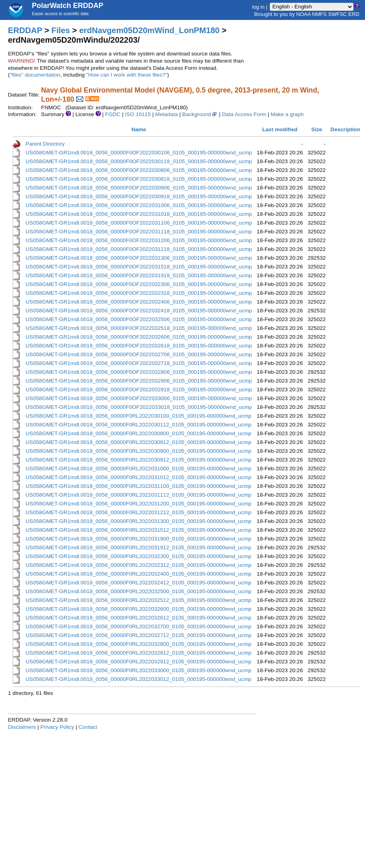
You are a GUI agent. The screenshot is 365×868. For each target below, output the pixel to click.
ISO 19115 (138, 114)
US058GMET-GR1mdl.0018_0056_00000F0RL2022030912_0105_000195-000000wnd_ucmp (138, 460)
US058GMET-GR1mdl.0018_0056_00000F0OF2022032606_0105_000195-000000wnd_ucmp (139, 337)
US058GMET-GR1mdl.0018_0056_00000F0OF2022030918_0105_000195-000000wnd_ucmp (139, 196)
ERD (354, 14)
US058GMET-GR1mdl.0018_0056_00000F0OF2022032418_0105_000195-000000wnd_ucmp (139, 311)
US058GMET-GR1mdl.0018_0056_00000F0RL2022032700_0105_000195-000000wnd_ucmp (138, 626)
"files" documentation (35, 75)
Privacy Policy (57, 727)
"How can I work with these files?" (127, 75)
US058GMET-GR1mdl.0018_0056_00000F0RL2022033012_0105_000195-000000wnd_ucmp (138, 679)
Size (317, 129)
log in (258, 7)
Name (139, 129)
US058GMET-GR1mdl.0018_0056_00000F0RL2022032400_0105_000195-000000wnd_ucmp (138, 574)
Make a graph (287, 114)
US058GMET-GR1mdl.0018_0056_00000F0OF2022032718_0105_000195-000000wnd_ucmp (139, 363)
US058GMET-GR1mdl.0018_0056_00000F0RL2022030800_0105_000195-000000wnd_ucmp (138, 433)
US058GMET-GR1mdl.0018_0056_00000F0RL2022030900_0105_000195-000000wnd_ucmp (138, 451)
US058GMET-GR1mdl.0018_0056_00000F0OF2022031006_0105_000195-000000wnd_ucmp (139, 205)
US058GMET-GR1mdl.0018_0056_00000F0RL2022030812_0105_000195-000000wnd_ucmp (138, 442)
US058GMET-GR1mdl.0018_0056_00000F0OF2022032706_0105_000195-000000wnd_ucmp (139, 354)
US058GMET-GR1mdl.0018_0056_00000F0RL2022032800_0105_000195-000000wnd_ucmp (138, 644)
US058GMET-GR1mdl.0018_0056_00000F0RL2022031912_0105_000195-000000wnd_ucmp (138, 547)
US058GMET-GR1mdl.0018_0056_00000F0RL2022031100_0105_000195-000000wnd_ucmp (138, 486)
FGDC (113, 114)
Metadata (167, 114)
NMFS (319, 14)
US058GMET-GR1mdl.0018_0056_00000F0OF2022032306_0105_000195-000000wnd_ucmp (139, 284)
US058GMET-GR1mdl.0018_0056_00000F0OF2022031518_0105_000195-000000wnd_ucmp (139, 267)
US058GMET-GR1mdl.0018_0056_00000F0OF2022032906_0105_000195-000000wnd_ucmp (139, 381)
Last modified (280, 129)
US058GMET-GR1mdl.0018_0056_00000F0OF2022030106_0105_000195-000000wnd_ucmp (139, 153)
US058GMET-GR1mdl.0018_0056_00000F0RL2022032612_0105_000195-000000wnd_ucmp (138, 618)
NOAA (303, 14)
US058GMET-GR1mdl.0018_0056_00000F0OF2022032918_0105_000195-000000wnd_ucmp (139, 390)
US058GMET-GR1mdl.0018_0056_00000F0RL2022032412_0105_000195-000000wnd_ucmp (138, 583)
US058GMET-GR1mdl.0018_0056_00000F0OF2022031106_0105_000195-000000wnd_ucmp (139, 223)
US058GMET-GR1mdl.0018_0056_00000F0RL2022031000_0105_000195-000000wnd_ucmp (138, 469)
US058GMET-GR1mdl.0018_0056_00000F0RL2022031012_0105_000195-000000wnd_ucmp (138, 477)
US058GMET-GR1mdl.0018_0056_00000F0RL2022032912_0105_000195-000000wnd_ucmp (138, 662)
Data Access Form (244, 114)
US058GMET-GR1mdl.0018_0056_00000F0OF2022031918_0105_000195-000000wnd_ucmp (139, 275)
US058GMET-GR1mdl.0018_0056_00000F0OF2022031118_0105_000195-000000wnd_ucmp (139, 232)
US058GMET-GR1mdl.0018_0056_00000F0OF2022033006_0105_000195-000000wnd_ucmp (139, 398)
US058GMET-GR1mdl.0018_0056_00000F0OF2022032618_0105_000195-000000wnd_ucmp (139, 346)
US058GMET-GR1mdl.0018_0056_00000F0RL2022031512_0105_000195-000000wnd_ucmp (138, 530)
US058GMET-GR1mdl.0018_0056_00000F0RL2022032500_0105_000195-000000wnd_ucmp (138, 591)
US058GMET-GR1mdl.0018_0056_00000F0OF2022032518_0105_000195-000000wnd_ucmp (139, 328)
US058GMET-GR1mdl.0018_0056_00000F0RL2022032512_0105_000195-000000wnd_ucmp (138, 600)
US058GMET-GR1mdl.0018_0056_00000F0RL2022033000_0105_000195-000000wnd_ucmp (138, 670)
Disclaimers (22, 727)
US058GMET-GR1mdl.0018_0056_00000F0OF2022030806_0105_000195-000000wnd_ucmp (139, 170)
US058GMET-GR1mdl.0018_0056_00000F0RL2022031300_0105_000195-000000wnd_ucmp (138, 521)
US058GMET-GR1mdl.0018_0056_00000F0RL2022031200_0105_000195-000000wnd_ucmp (138, 504)
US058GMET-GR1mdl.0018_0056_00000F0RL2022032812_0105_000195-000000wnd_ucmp (138, 653)
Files (61, 30)
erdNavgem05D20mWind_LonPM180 (149, 30)
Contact (88, 727)
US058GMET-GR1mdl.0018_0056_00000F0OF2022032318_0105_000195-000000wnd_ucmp (139, 293)
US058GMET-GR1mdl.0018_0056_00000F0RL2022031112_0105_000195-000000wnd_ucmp (138, 495)
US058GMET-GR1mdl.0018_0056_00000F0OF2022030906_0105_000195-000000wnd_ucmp (139, 188)
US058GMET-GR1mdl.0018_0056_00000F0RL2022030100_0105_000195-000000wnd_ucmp (138, 416)
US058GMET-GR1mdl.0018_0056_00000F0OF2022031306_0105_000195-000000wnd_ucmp (139, 258)
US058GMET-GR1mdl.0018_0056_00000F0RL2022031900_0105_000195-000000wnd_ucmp (138, 539)
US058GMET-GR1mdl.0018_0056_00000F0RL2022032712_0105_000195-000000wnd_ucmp (138, 635)
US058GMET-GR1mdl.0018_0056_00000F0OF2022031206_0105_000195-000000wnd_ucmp (139, 240)
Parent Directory (45, 144)
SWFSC (338, 14)
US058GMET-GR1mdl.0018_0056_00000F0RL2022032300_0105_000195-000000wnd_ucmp (138, 556)
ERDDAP (25, 30)
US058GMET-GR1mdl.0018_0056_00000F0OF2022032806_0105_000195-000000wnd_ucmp (139, 372)
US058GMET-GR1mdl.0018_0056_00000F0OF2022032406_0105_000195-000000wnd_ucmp (139, 302)
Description (345, 129)
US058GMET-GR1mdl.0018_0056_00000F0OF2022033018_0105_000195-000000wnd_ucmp (139, 407)
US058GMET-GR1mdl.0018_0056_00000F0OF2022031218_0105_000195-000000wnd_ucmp (139, 249)
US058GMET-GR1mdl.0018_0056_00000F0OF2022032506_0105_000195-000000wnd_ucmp (139, 319)
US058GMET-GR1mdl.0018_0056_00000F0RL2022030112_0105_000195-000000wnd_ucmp (138, 425)
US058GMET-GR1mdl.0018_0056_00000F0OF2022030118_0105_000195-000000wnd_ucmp (139, 161)
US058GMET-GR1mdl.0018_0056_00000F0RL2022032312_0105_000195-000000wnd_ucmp (138, 565)
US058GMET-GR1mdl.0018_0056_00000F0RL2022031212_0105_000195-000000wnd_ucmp (138, 512)
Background (200, 114)
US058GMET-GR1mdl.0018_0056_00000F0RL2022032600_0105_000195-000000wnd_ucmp (138, 609)
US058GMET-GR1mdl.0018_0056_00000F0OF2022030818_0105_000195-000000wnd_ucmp (139, 179)
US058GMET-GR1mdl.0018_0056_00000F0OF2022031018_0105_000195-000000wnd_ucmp (139, 214)
